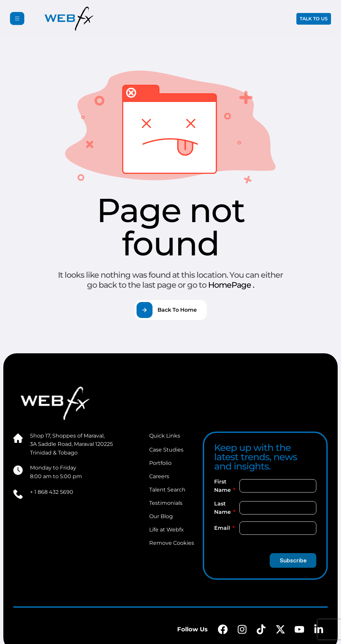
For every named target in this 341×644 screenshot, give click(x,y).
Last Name (223, 508)
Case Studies (166, 450)
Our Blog (161, 516)
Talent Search (167, 490)
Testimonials (166, 503)
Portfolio (160, 463)
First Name (223, 486)
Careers (159, 476)
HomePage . (231, 285)
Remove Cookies (172, 543)
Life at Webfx (167, 530)
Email (223, 528)
